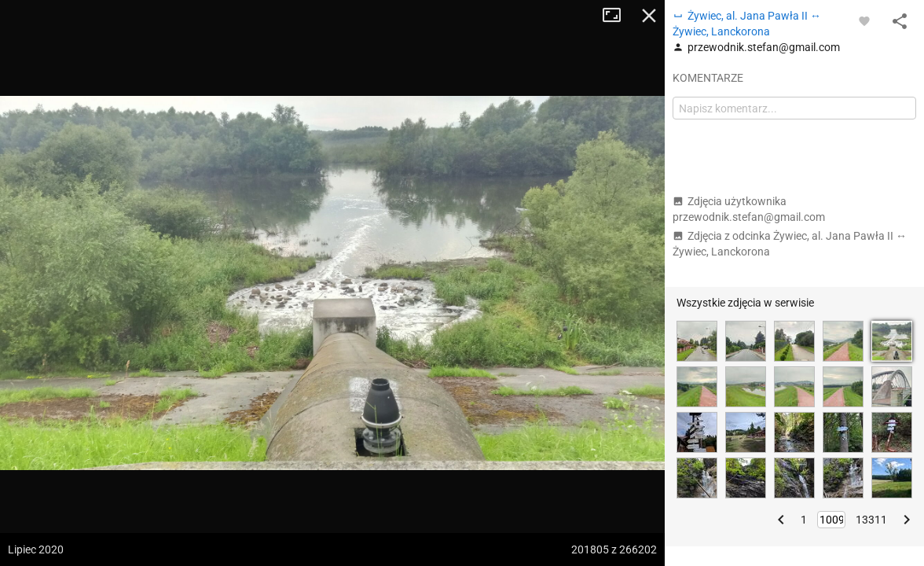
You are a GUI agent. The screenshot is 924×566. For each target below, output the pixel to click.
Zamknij (649, 16)
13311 (871, 520)
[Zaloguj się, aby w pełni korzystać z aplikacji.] (864, 20)
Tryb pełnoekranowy (618, 16)
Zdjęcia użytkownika (749, 209)
